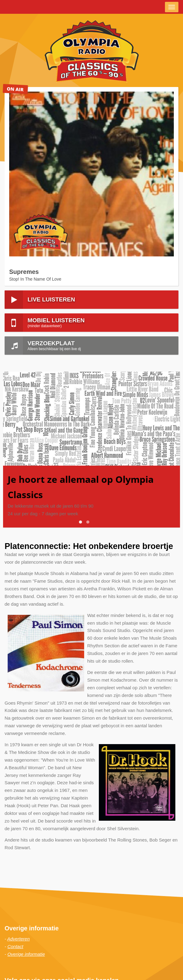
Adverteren (19, 939)
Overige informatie (26, 954)
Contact (15, 946)
